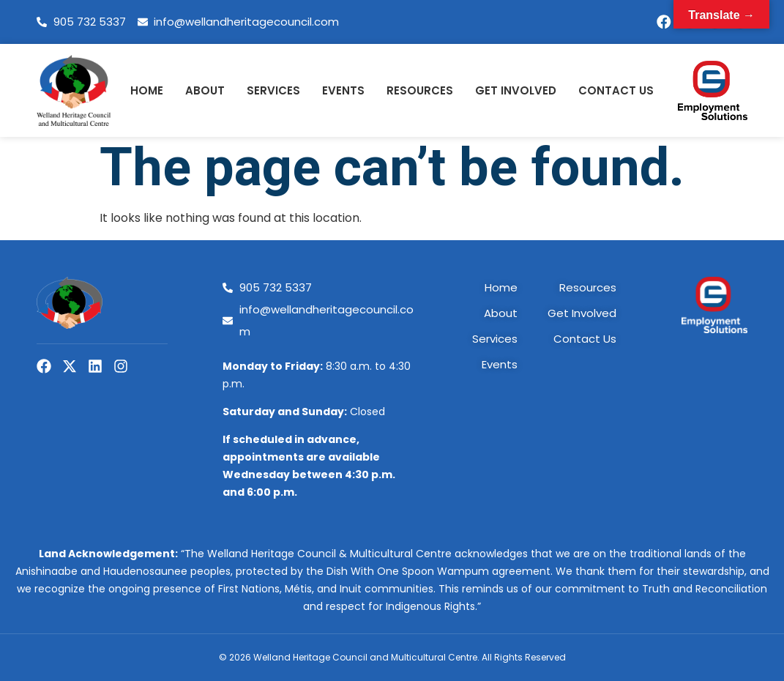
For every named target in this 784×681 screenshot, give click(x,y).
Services (273, 90)
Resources (420, 90)
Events (343, 90)
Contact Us (616, 90)
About (205, 90)
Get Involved (516, 90)
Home (147, 90)
